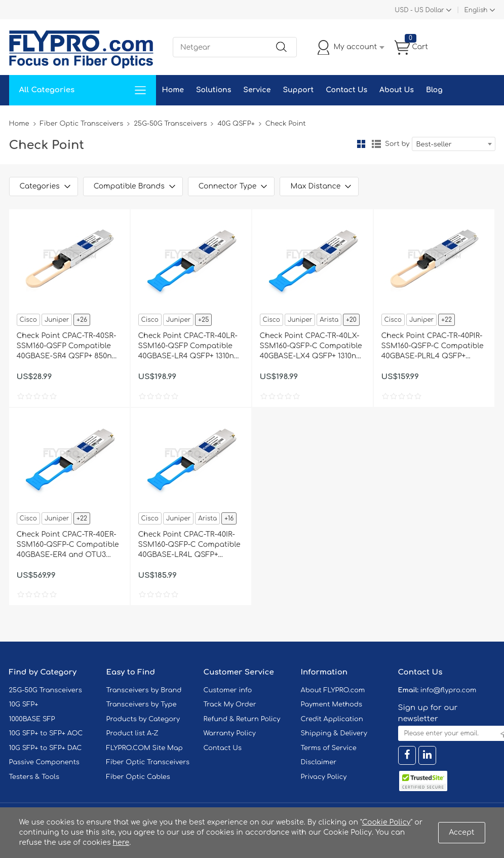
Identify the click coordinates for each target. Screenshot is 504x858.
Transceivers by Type (142, 704)
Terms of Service (329, 748)
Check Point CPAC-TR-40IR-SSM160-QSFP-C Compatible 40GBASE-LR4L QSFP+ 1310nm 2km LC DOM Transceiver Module (189, 545)
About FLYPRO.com (333, 690)
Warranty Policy (230, 733)
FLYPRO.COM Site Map (145, 748)
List (376, 144)
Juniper (57, 320)
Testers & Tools (34, 777)
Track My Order (230, 704)
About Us (397, 90)
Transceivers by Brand (144, 690)
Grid (361, 144)
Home (173, 90)
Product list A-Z (132, 733)
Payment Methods (332, 704)
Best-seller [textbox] (434, 144)
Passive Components (44, 762)
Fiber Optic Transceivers (82, 124)
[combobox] (454, 144)
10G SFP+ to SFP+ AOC (46, 733)
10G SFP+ (24, 704)
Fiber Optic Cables (138, 777)
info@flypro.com (449, 690)
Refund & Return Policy (242, 719)
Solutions (214, 90)
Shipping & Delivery (334, 733)
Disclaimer (319, 762)
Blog (434, 90)
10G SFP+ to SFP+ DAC (46, 748)
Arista (329, 320)
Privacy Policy (324, 777)
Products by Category (143, 719)
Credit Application (332, 719)
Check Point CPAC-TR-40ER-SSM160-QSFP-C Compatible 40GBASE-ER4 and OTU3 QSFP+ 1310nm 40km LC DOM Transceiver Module (69, 545)
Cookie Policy (386, 822)
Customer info (228, 690)
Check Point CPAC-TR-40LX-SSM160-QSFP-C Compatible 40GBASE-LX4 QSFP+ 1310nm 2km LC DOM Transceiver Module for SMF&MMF (312, 347)
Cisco (28, 320)
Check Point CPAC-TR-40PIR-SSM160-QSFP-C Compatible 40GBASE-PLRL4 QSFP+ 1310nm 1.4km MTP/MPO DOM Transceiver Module (433, 347)
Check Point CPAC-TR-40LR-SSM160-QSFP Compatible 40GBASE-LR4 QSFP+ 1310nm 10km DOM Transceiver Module (190, 347)
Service (257, 90)
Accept (461, 832)
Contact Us (346, 90)
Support (298, 90)
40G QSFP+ (236, 124)
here (121, 843)
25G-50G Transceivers (170, 124)
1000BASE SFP (32, 719)
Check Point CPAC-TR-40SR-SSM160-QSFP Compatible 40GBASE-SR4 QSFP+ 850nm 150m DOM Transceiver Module (68, 347)
